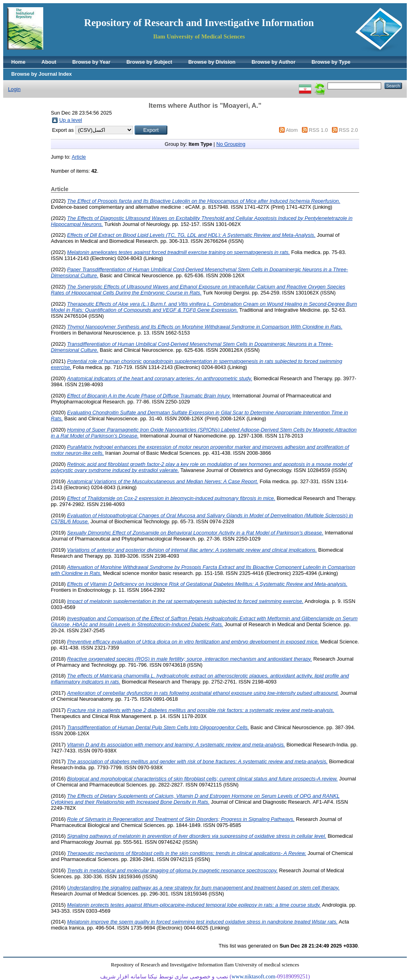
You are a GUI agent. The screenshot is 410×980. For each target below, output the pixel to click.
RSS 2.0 (348, 130)
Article (79, 157)
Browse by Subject (150, 62)
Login (14, 89)
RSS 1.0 (318, 130)
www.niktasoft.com (253, 977)
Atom (292, 130)
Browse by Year (91, 62)
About (49, 62)
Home (18, 62)
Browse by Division (212, 62)
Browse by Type (331, 62)
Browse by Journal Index (41, 74)
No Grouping (231, 144)
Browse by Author (273, 62)
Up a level (71, 120)
